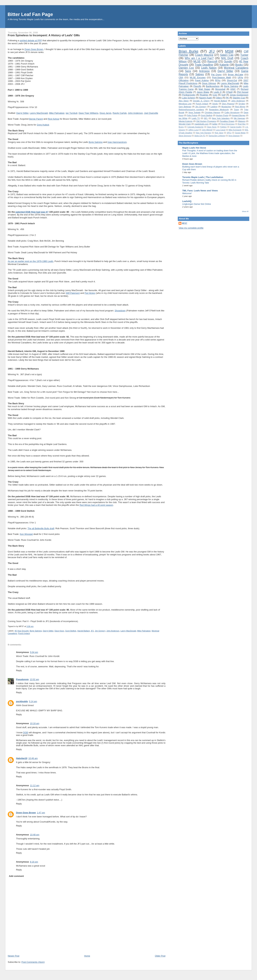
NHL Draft (227, 58)
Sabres (199, 74)
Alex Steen (184, 101)
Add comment (16, 876)
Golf (223, 95)
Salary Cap (227, 55)
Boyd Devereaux (228, 124)
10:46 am (33, 758)
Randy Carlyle (120, 113)
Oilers (219, 98)
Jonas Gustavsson (239, 95)
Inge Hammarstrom (117, 142)
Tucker (244, 55)
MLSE (197, 61)
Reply (19, 670)
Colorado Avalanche (195, 127)
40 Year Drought (22, 631)
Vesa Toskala (194, 112)
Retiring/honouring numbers (191, 109)
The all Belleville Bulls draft (41, 528)
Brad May (242, 124)
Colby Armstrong (232, 112)
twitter (215, 124)
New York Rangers (204, 133)
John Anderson (135, 113)
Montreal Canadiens (236, 68)
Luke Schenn (189, 98)
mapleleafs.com (201, 124)
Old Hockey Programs (206, 121)
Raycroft (212, 61)
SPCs (229, 133)
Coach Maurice (204, 55)
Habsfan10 (22, 758)
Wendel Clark (185, 124)
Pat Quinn (216, 75)
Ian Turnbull (72, 113)
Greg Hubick (43, 125)
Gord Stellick (71, 631)
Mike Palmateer (57, 113)
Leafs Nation (209, 68)
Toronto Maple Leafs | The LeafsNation (203, 177)
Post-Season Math (222, 77)
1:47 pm (41, 813)
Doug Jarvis (105, 113)
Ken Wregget (26, 534)
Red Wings (240, 107)
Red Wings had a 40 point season (96, 505)
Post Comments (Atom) (33, 962)
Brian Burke (188, 51)
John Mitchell (207, 130)
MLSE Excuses (198, 77)
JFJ (92, 631)
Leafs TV (196, 118)
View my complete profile (191, 228)
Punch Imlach (24, 633)
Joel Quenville (151, 113)
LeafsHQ (187, 201)
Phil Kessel (243, 92)
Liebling (214, 107)
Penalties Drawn (227, 121)
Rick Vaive (219, 133)
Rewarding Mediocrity (219, 109)
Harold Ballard (84, 631)
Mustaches (226, 107)
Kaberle (224, 65)
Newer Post (13, 956)
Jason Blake (203, 92)
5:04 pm (34, 652)
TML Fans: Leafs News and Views (200, 191)
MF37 (185, 223)
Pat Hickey (90, 293)
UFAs (240, 77)
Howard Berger (239, 115)
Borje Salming (96, 142)
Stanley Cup (239, 98)
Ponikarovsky (189, 95)
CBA (181, 77)
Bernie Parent (36, 119)
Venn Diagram (234, 136)
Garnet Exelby (236, 127)
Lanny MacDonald (39, 113)
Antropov (204, 71)
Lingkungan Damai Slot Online (197, 204)
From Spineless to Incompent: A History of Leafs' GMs (44, 35)
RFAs (218, 80)
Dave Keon (59, 631)
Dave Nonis (212, 127)
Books (239, 65)
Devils (215, 104)
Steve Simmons (185, 136)
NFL (206, 118)
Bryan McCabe (236, 75)
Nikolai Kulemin (186, 121)
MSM (229, 51)
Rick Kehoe (53, 119)
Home (87, 956)
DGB (26, 733)
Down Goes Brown (34, 49)
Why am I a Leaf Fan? (199, 58)
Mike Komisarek (235, 130)
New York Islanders (221, 118)
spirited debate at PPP (31, 40)
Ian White (183, 118)
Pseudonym (22, 679)
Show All (245, 211)
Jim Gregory (100, 631)
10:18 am (35, 723)
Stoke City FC (200, 136)
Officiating (184, 80)
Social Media (240, 133)
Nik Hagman (239, 118)
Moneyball (220, 89)
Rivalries (204, 95)
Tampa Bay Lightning (217, 136)
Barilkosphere (213, 86)
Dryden (242, 104)
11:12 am (35, 785)
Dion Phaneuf (228, 104)
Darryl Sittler (22, 113)
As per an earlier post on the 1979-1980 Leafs (31, 261)
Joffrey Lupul (193, 130)
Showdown (120, 311)
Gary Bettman (185, 107)
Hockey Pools (222, 115)
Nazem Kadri (206, 98)
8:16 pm (34, 862)
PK (227, 98)
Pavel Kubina (202, 80)
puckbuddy (22, 701)
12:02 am (34, 679)
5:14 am (33, 701)
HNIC (233, 89)
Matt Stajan (204, 89)
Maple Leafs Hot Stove (194, 148)
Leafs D (218, 92)
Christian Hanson (212, 112)
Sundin (228, 61)
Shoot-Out (232, 80)
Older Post (160, 956)
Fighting (223, 127)
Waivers (242, 121)
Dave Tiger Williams (88, 113)
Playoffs (197, 86)
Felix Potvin (192, 115)
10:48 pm (35, 835)
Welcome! (187, 193)
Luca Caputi (221, 130)
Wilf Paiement (73, 293)
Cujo (215, 95)
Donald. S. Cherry (201, 101)
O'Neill (229, 92)
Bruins (181, 127)
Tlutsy (236, 109)
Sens (188, 71)
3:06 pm (30, 626)
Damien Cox (186, 68)
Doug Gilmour (209, 83)
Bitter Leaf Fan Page (30, 14)
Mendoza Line (185, 104)
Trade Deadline (204, 65)
